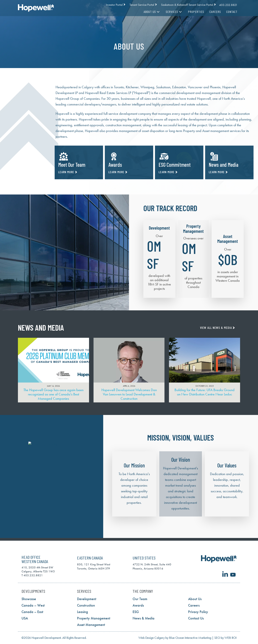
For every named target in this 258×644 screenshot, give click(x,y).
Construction (86, 605)
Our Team (140, 599)
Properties (196, 12)
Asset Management (91, 625)
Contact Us (196, 618)
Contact (232, 12)
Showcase (29, 599)
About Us (152, 12)
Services (174, 12)
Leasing (83, 612)
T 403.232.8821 (32, 575)
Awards (138, 605)
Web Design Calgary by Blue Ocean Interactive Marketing (175, 638)
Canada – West (33, 605)
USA (25, 618)
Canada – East (32, 612)
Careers (215, 12)
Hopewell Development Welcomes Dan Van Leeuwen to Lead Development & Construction (129, 394)
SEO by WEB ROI (225, 638)
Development (87, 599)
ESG (136, 612)
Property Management (94, 618)
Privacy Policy (198, 612)
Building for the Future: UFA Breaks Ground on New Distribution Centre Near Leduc (205, 392)
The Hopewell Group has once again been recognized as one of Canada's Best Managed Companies (53, 394)
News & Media (144, 618)
